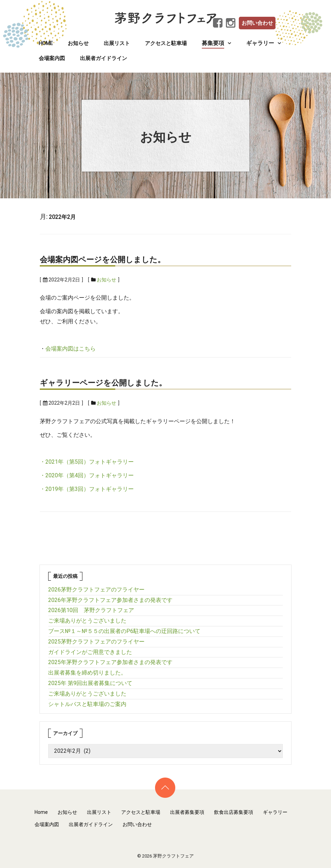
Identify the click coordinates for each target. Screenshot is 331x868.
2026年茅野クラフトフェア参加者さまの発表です (110, 600)
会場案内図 (52, 58)
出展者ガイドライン (104, 58)
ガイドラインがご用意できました (90, 652)
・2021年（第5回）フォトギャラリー (87, 462)
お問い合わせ (257, 23)
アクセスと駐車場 (166, 43)
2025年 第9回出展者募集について (90, 683)
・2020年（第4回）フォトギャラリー (87, 475)
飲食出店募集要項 (234, 812)
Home (46, 43)
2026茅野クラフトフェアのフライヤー (96, 590)
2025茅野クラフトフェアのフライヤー (96, 642)
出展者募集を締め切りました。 (87, 673)
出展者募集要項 (187, 812)
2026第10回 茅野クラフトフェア (91, 610)
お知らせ (78, 43)
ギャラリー (275, 812)
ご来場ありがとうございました (87, 621)
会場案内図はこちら (71, 349)
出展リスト (117, 43)
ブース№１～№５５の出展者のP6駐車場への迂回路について (124, 631)
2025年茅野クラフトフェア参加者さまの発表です (110, 662)
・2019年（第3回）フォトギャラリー (87, 489)
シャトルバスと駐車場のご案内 (87, 704)
